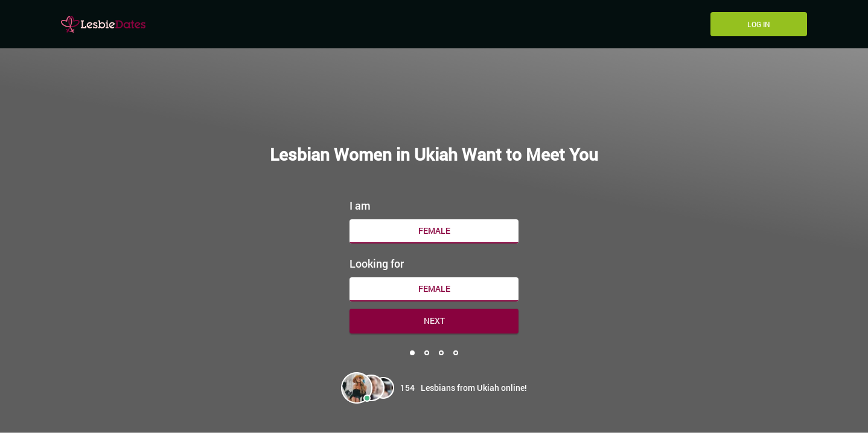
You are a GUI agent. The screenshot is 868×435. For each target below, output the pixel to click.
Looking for (377, 263)
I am (360, 205)
